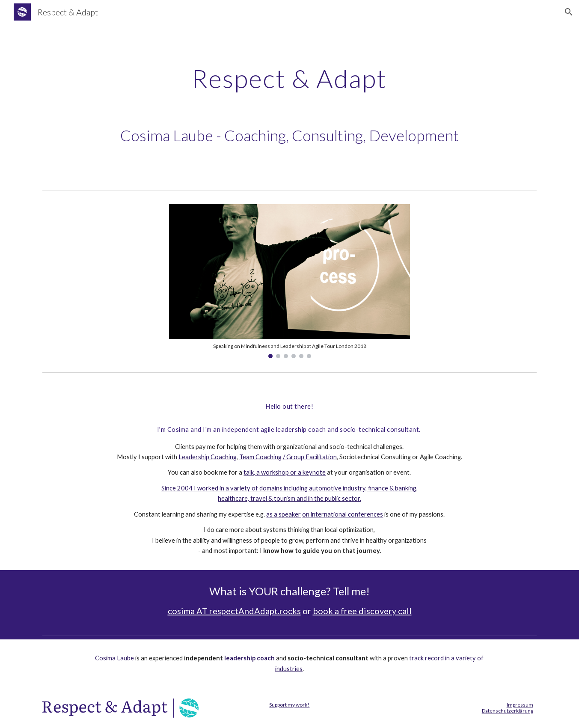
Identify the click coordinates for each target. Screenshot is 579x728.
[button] (569, 12)
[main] (289, 78)
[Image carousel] (289, 281)
